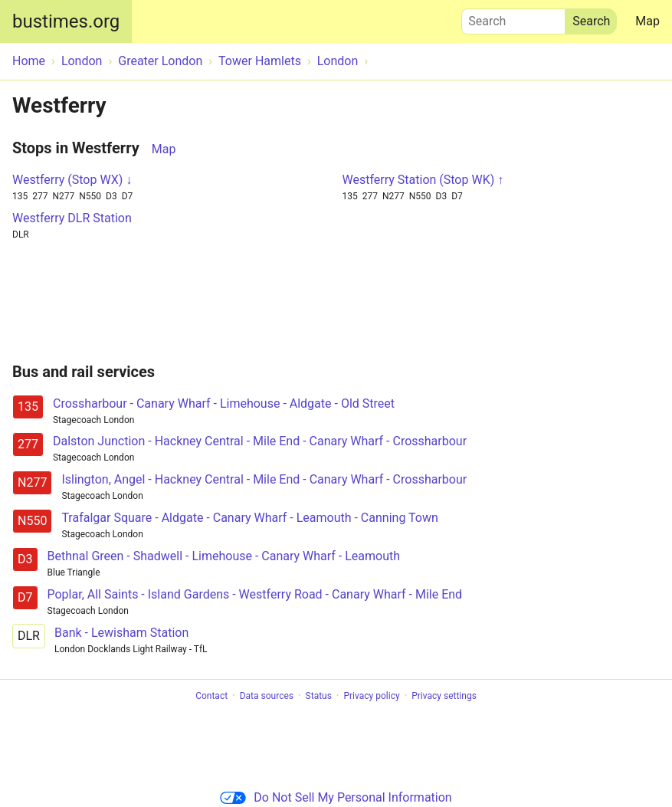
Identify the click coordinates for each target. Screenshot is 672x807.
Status (319, 696)
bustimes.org (66, 21)
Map (647, 21)
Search (513, 18)
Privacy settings (444, 696)
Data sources (267, 696)
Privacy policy (371, 696)
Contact (211, 696)
